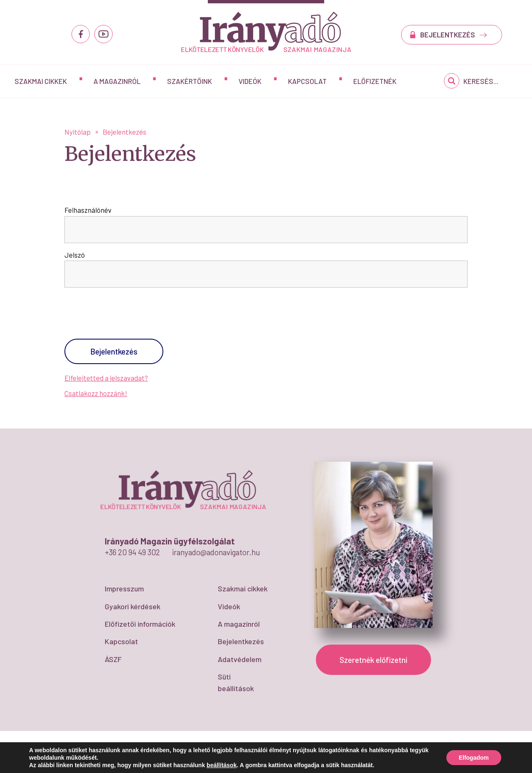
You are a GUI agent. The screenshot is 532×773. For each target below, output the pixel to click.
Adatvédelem (240, 659)
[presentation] (120, 316)
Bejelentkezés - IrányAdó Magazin (266, 32)
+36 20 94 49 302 (132, 552)
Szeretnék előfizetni (373, 660)
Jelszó (75, 255)
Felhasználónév (88, 210)
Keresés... (481, 81)
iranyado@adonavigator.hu (216, 552)
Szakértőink (190, 81)
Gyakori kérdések (133, 606)
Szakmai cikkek (41, 81)
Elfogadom (474, 758)
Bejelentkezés (241, 641)
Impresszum (124, 588)
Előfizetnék (375, 81)
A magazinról (117, 81)
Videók (250, 81)
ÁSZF (113, 659)
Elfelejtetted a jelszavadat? (106, 378)
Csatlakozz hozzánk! (96, 393)
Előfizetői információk (140, 624)
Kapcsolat (307, 81)
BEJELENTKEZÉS (454, 34)
